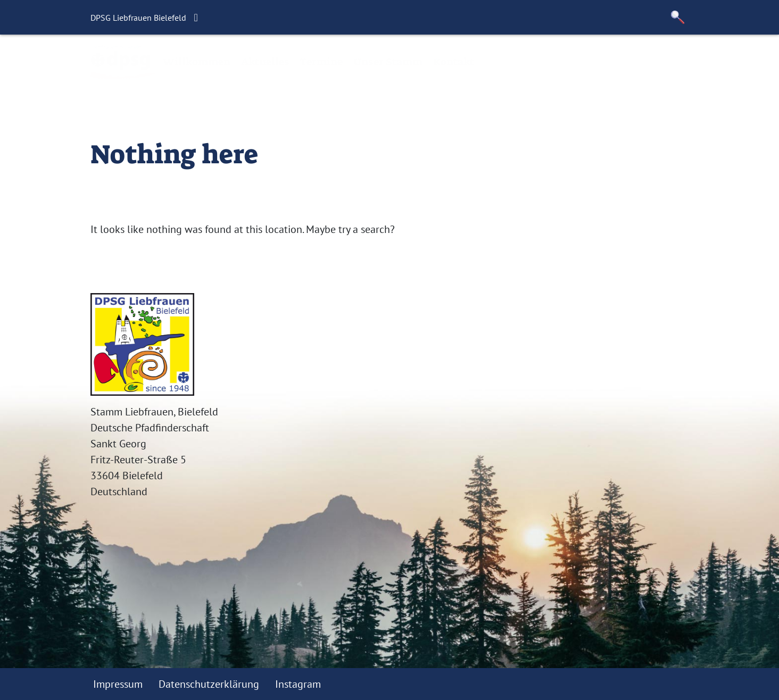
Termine (321, 62)
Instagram (298, 684)
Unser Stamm (388, 62)
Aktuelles (265, 62)
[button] (678, 17)
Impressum (118, 684)
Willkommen (197, 62)
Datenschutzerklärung (209, 684)
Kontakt (454, 62)
